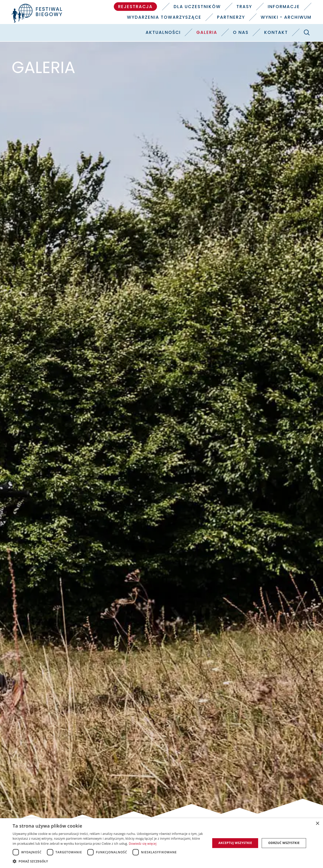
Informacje (284, 7)
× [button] (317, 824)
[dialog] (161, 843)
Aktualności (163, 32)
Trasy (244, 7)
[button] (109, 861)
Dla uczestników (197, 7)
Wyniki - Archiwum (286, 17)
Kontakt (276, 32)
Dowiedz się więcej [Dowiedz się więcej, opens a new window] (143, 844)
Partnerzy (231, 17)
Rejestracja (135, 7)
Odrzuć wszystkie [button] (284, 843)
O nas (241, 32)
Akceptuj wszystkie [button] (235, 843)
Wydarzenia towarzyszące (164, 17)
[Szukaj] (307, 32)
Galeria (207, 32)
